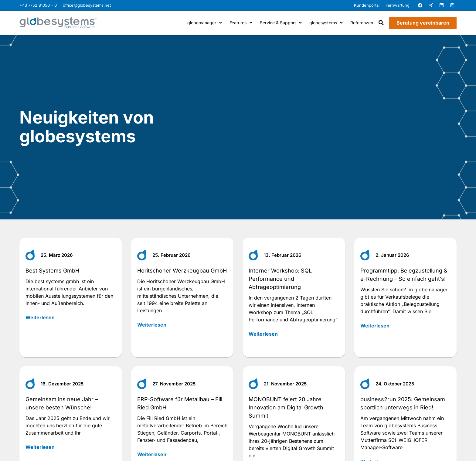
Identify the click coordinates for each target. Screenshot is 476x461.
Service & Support (281, 23)
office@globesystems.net (87, 5)
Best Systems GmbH (52, 271)
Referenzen (362, 23)
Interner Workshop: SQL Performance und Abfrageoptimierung (280, 279)
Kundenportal (367, 5)
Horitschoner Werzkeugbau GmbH (182, 271)
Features (241, 23)
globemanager (205, 23)
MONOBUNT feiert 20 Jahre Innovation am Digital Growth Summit (286, 407)
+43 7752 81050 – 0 (38, 5)
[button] (381, 23)
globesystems (326, 23)
